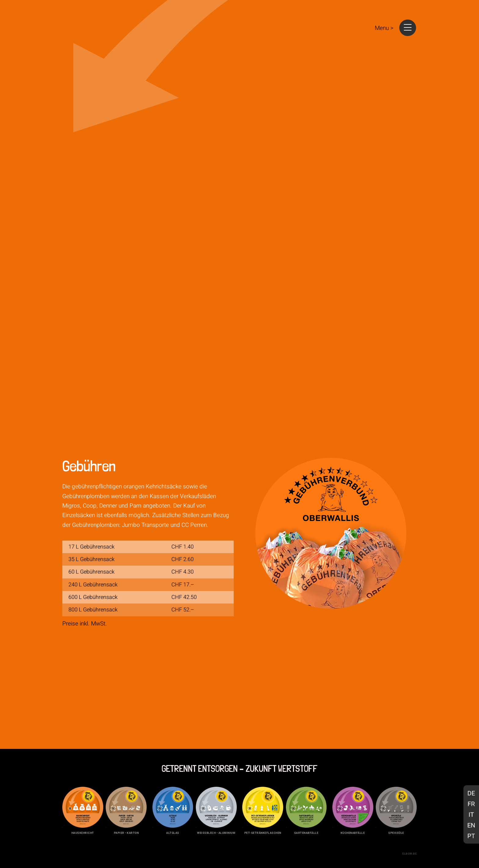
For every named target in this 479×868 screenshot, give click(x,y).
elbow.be (410, 853)
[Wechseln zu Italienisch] (471, 814)
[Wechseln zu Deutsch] (471, 793)
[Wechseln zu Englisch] (471, 825)
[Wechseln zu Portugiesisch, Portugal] (471, 836)
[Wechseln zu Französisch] (471, 804)
